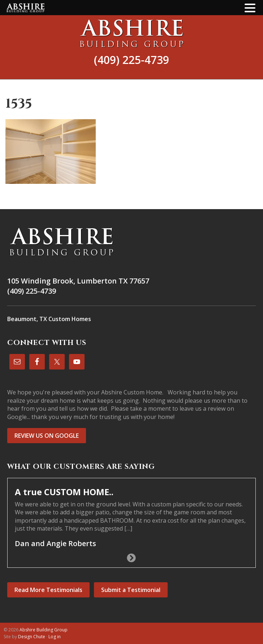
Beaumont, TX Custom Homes (49, 319)
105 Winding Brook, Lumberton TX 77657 (78, 281)
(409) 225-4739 (131, 60)
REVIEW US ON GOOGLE (47, 436)
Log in (55, 637)
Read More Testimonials (48, 590)
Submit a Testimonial (131, 590)
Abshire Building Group (131, 33)
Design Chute (32, 637)
